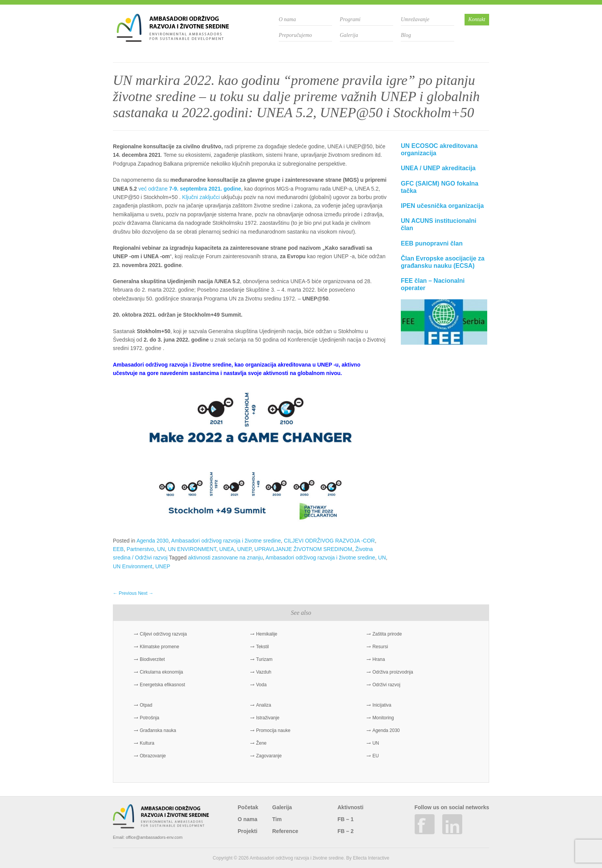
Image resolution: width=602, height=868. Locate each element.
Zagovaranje (269, 756)
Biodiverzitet (152, 659)
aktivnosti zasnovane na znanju (226, 558)
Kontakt (477, 19)
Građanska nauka (158, 730)
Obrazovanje (153, 756)
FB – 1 (346, 819)
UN (161, 549)
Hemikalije (267, 634)
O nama (287, 19)
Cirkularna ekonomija (161, 672)
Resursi (380, 647)
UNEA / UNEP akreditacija (438, 168)
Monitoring (383, 718)
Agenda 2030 (153, 541)
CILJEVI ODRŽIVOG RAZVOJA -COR (329, 541)
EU (376, 756)
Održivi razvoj (386, 685)
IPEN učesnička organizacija (442, 206)
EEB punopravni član (432, 243)
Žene (261, 743)
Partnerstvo (141, 549)
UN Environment (133, 566)
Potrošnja (150, 718)
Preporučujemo (295, 35)
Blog (406, 35)
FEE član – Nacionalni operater (433, 284)
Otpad (146, 705)
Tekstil (262, 647)
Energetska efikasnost (162, 685)
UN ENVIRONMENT (192, 549)
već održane (190, 189)
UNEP (244, 549)
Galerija (349, 35)
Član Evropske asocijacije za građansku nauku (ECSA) (443, 262)
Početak (248, 807)
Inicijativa (382, 705)
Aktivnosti (351, 807)
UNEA (227, 549)
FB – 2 (346, 831)
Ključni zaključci (201, 197)
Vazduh (264, 672)
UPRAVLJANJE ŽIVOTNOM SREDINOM (303, 549)
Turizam (264, 659)
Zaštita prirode (387, 634)
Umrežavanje (415, 19)
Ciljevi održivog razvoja (163, 634)
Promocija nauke (273, 730)
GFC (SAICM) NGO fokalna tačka (440, 187)
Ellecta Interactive (371, 858)
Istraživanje (268, 718)
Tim (277, 819)
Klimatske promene (160, 647)
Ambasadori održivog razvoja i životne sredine (226, 541)
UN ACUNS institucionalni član (439, 224)
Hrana (379, 659)
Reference (285, 831)
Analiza (264, 705)
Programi (350, 19)
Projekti (247, 831)
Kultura (147, 743)
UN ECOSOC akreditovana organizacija (439, 149)
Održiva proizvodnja (393, 672)
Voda (261, 685)
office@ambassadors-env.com (154, 837)
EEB (118, 549)
